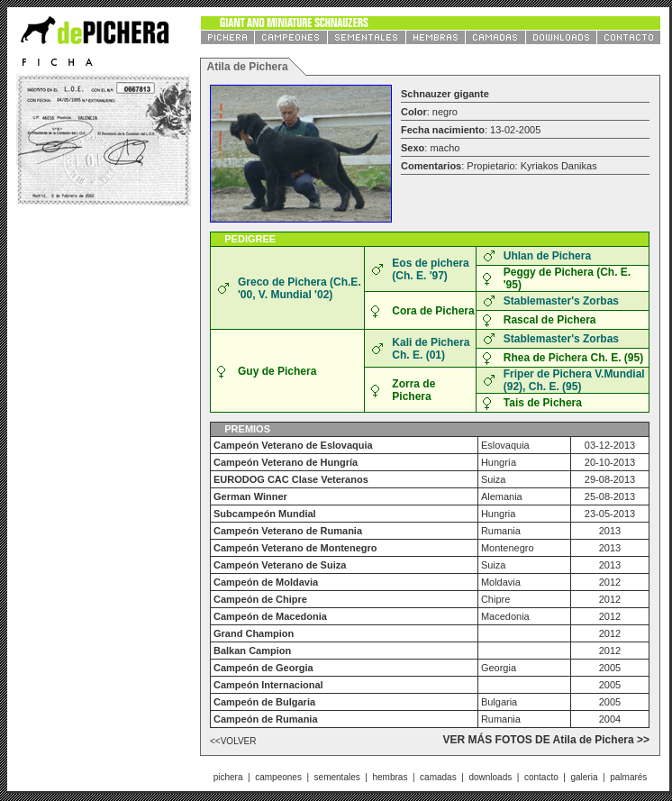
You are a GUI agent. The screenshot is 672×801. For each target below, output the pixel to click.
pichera (228, 777)
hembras (390, 777)
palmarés (628, 777)
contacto (541, 777)
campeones (278, 777)
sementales (337, 777)
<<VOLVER (233, 741)
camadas (438, 777)
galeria (584, 777)
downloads (490, 777)
